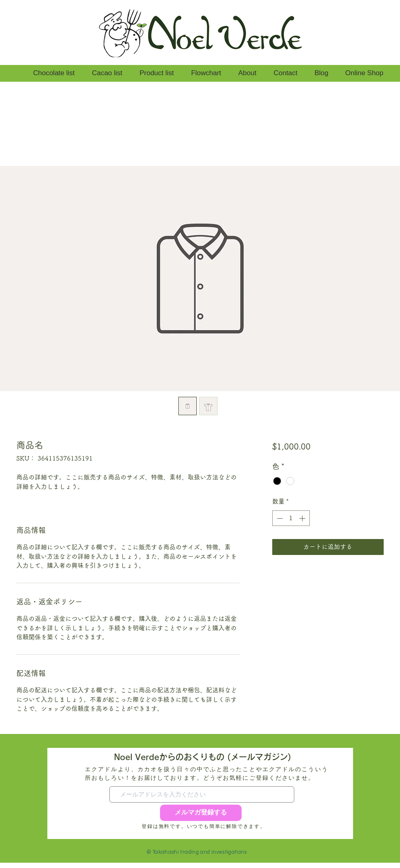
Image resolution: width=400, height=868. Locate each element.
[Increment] (303, 518)
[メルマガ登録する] (201, 813)
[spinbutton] (291, 518)
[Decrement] (279, 518)
